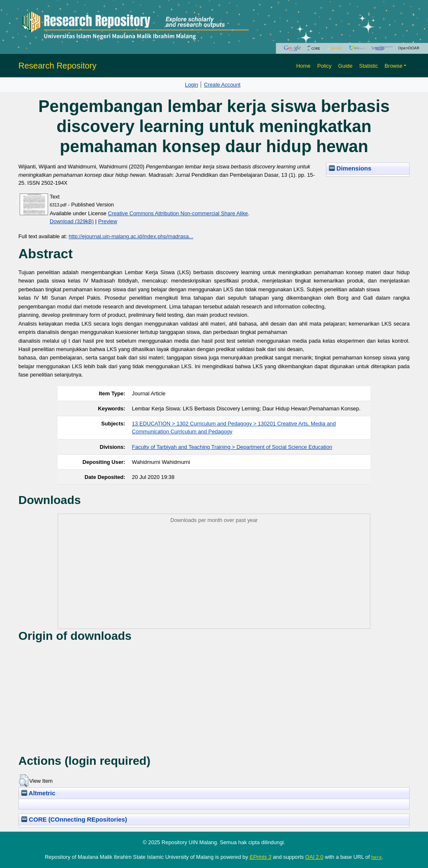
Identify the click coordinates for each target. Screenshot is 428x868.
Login (192, 85)
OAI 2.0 (314, 857)
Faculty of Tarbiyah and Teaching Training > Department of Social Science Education (232, 447)
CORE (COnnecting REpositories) (74, 820)
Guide (345, 66)
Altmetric (38, 793)
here (376, 857)
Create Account (222, 85)
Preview (108, 221)
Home (303, 66)
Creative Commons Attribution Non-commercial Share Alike (178, 213)
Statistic (368, 66)
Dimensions (350, 168)
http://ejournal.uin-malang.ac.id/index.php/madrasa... (131, 236)
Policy (324, 66)
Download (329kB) (72, 221)
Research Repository (57, 66)
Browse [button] (394, 66)
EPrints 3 (260, 857)
